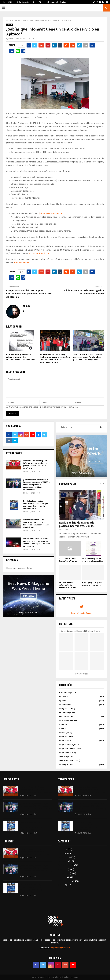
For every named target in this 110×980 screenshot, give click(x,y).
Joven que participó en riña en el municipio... (92, 584)
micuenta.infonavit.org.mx (51, 213)
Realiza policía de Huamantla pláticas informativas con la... (77, 524)
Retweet (81, 613)
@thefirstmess (81, 674)
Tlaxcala (10, 25)
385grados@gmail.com (60, 948)
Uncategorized (66, 765)
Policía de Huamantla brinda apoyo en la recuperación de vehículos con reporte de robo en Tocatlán (36, 542)
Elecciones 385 (66, 717)
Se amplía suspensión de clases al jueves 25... (92, 560)
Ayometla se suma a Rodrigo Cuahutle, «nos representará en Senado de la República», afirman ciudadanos (55, 358)
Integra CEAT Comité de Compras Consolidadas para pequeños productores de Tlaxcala (29, 294)
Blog (35, 2)
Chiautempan (65, 705)
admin (11, 39)
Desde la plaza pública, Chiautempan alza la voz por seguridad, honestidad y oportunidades (36, 505)
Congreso (64, 709)
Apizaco (63, 701)
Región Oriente (66, 745)
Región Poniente (67, 749)
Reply (73, 613)
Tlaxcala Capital (66, 760)
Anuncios (63, 697)
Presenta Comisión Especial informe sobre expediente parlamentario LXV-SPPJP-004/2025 (35, 465)
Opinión (63, 729)
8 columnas (64, 693)
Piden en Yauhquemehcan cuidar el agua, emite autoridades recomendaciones (21, 357)
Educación (64, 713)
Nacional (63, 725)
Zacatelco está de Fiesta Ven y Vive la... (68, 560)
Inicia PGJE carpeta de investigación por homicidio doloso (84, 292)
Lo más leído (65, 720)
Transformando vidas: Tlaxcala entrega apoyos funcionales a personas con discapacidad (88, 357)
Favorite (89, 613)
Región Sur (64, 753)
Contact (63, 2)
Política (63, 737)
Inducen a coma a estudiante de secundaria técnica (68, 585)
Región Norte (65, 740)
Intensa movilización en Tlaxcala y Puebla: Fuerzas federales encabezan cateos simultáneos (36, 524)
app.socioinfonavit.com (39, 253)
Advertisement (52, 2)
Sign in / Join (23, 2)
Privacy (42, 2)
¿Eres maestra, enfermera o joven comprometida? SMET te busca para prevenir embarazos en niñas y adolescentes (37, 485)
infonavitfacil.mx (21, 263)
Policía (62, 733)
